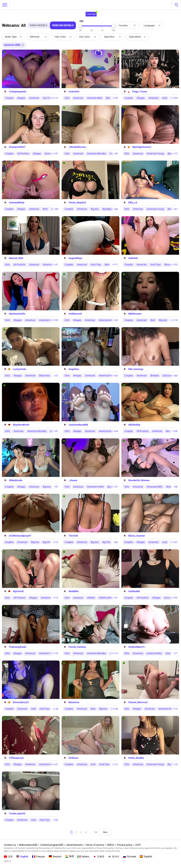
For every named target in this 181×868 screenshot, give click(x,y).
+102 (175, 598)
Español (146, 857)
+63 (116, 320)
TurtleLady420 (17, 813)
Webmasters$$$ (28, 845)
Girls (67, 98)
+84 (176, 376)
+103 (55, 320)
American (34, 98)
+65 (116, 376)
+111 (115, 265)
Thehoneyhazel (18, 647)
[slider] (80, 26)
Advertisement (74, 845)
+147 (55, 154)
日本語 (99, 857)
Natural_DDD (16, 258)
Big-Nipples (109, 209)
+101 (55, 765)
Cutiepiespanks (18, 92)
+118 (175, 320)
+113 (115, 653)
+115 (55, 598)
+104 (55, 820)
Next (109, 833)
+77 (176, 653)
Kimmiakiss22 (21, 702)
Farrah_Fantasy (77, 647)
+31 (56, 265)
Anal (165, 98)
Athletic (91, 598)
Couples (9, 98)
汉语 (8, 857)
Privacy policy (125, 845)
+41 (116, 598)
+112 (55, 98)
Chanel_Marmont (138, 702)
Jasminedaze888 (78, 425)
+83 (116, 542)
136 (97, 833)
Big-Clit (46, 542)
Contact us (10, 845)
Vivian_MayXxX (77, 203)
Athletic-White (106, 598)
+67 (176, 209)
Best (45, 209)
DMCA (111, 845)
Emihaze (73, 758)
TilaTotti (73, 536)
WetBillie (74, 591)
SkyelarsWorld (21, 425)
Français (39, 857)
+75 (176, 709)
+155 (175, 265)
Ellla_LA (133, 203)
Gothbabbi (134, 591)
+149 (175, 98)
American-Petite (107, 376)
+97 (56, 487)
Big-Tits (107, 542)
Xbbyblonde (16, 480)
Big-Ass (95, 209)
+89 (56, 209)
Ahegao (21, 98)
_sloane (73, 480)
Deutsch (55, 857)
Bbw (108, 98)
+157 (175, 542)
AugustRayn (75, 258)
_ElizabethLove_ (78, 147)
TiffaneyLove (16, 758)
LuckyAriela (19, 369)
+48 (176, 487)
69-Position (23, 154)
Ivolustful (74, 92)
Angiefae (74, 369)
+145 (115, 98)
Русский (129, 857)
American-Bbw (95, 98)
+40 (116, 154)
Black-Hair (44, 376)
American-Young (155, 154)
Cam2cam (168, 376)
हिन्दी (69, 857)
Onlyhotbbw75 (136, 647)
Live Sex (91, 14)
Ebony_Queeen (137, 536)
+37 (116, 487)
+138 (115, 709)
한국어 (114, 857)
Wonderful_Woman (139, 480)
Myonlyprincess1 (142, 147)
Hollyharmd (75, 314)
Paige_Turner (140, 92)
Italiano (83, 857)
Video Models (38, 25)
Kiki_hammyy (136, 369)
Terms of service (95, 845)
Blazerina (74, 702)
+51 (56, 376)
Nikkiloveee (135, 314)
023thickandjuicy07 (20, 536)
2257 (138, 845)
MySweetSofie (17, 314)
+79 (176, 765)
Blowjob (155, 376)
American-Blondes (97, 154)
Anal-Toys (96, 265)
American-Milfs (107, 320)
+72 (176, 154)
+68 (116, 209)
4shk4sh (133, 258)
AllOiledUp (134, 425)
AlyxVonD (18, 591)
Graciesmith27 (17, 147)
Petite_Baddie (136, 758)
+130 (55, 709)
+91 (56, 431)
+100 (175, 431)
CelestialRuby (17, 203)
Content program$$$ (52, 845)
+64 (116, 431)
